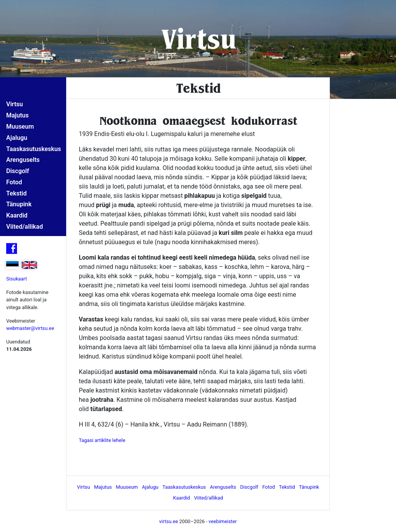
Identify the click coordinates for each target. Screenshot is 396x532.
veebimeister (223, 521)
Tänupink (19, 204)
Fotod (14, 182)
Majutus (17, 115)
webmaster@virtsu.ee (30, 328)
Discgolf (18, 171)
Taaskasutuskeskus (34, 149)
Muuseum (20, 127)
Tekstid (16, 193)
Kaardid (17, 215)
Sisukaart (17, 279)
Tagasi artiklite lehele (102, 440)
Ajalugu (17, 138)
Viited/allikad (25, 227)
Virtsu (198, 38)
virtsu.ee (169, 521)
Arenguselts (23, 160)
